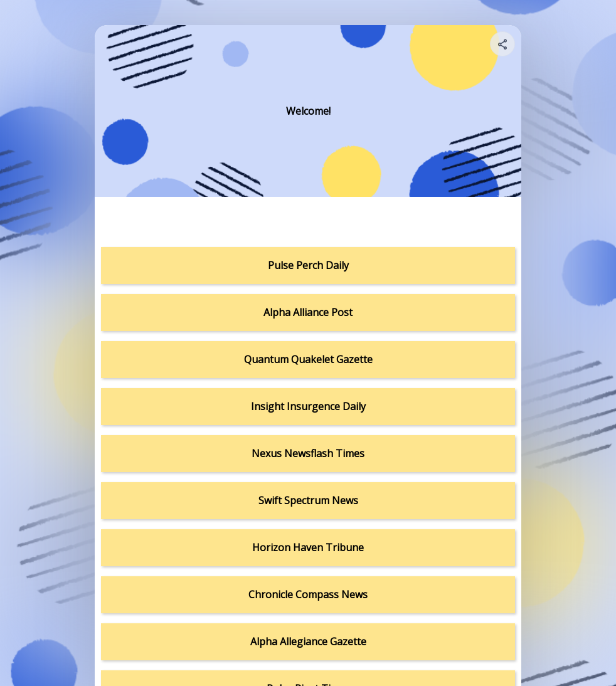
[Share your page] (502, 44)
